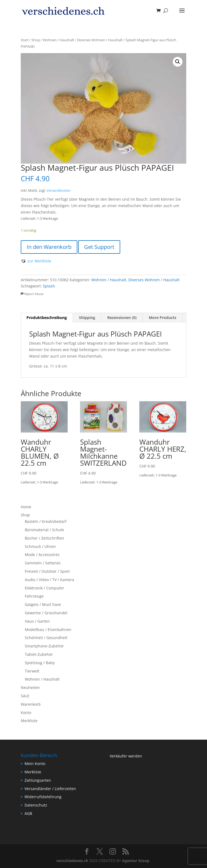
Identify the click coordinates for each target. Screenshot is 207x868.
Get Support (99, 247)
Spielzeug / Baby (40, 663)
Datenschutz (36, 805)
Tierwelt (32, 671)
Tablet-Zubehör (39, 654)
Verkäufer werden (126, 756)
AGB (28, 813)
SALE (25, 696)
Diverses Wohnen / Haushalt (100, 40)
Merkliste (29, 721)
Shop (36, 40)
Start (25, 40)
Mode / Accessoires (42, 555)
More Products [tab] (163, 318)
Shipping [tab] (87, 318)
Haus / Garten (37, 621)
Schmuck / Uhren (40, 546)
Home (26, 507)
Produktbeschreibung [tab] (47, 318)
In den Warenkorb (49, 247)
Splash (49, 286)
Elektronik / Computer (44, 588)
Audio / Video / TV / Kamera (49, 580)
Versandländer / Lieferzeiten (50, 789)
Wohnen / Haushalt (58, 40)
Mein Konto (35, 764)
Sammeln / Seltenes (43, 563)
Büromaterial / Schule (44, 530)
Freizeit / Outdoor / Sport (47, 571)
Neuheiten (30, 687)
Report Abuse (32, 294)
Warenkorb (31, 704)
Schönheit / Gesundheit (46, 638)
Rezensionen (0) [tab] (122, 318)
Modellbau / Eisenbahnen (48, 629)
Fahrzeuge (34, 596)
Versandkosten (58, 191)
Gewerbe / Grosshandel (46, 613)
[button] (178, 62)
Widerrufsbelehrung (43, 797)
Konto (26, 713)
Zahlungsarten (38, 780)
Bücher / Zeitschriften (44, 538)
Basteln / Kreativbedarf (46, 521)
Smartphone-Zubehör (44, 646)
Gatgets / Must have (43, 604)
